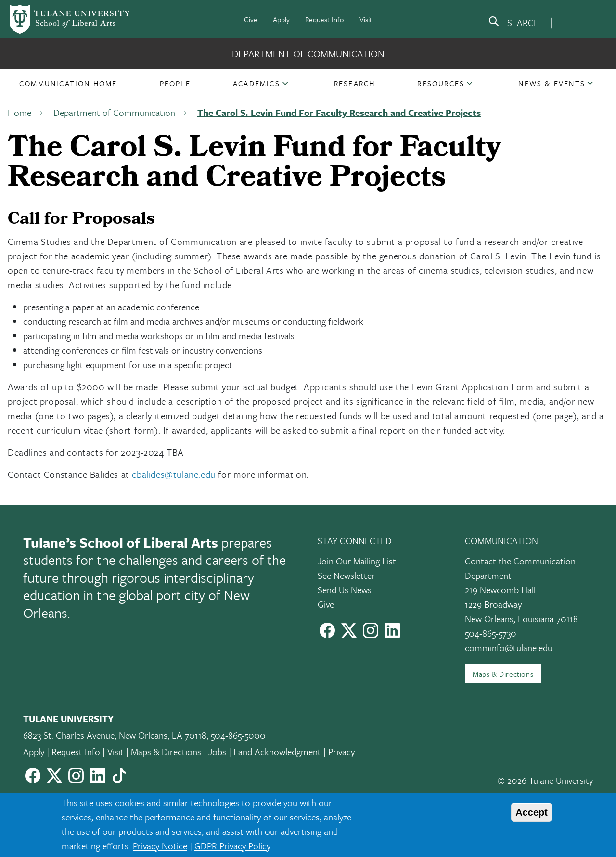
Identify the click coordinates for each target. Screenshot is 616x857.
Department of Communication (308, 54)
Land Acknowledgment (277, 751)
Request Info (325, 19)
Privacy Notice (160, 846)
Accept (532, 812)
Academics (257, 83)
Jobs (217, 751)
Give (251, 19)
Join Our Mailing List (357, 561)
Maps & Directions (503, 674)
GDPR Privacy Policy (232, 846)
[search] (514, 23)
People (175, 83)
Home (19, 112)
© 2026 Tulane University (545, 780)
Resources (441, 83)
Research (355, 83)
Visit (366, 19)
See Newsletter (346, 575)
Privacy (341, 751)
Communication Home (68, 83)
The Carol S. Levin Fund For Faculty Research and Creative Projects (339, 112)
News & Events (552, 83)
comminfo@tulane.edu (509, 647)
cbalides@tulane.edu (173, 474)
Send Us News (345, 590)
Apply (281, 19)
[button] (68, 83)
